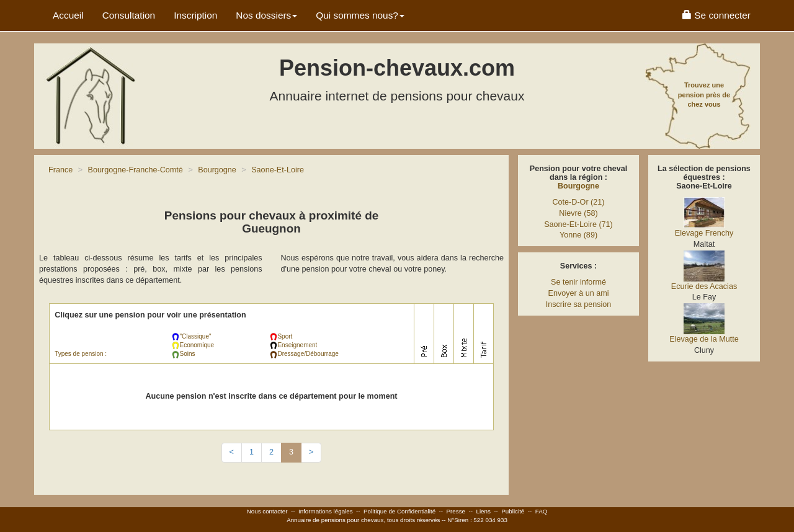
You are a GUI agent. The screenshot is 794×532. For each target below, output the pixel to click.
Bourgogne (578, 186)
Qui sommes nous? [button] (360, 15)
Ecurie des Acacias (704, 286)
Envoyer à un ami (578, 293)
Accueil (68, 15)
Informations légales (326, 511)
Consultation (129, 15)
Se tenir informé (578, 282)
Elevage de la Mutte (704, 339)
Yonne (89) (578, 235)
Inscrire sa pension (579, 304)
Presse (456, 511)
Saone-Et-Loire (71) (578, 224)
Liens (483, 511)
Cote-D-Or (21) (579, 202)
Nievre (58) (578, 213)
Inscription (195, 15)
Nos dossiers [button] (266, 15)
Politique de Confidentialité (399, 511)
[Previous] (232, 453)
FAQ (542, 511)
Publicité (513, 511)
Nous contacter (267, 511)
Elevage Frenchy (704, 233)
